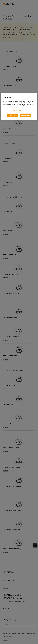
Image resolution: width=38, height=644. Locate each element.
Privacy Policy (26, 106)
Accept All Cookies (25, 115)
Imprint (21, 106)
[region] (19, 107)
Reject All (13, 115)
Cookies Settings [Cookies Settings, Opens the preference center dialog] (17, 110)
